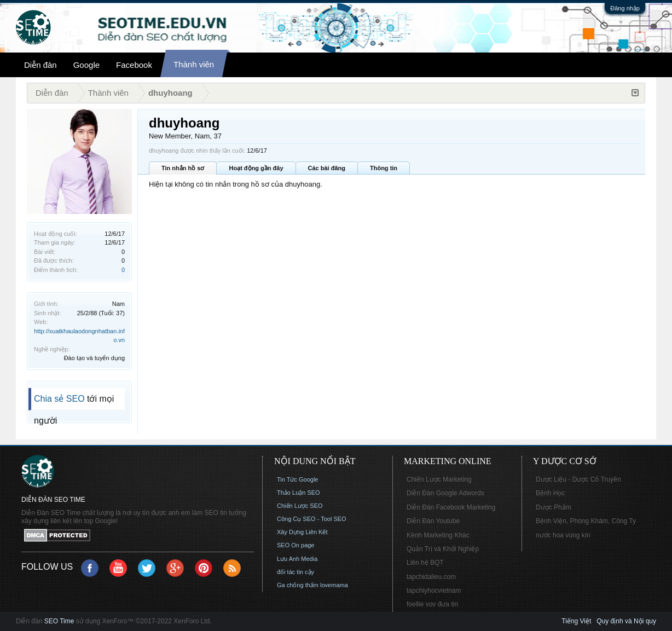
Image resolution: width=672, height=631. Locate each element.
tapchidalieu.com (431, 577)
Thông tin (384, 168)
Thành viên (194, 64)
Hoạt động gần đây (256, 168)
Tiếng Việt (576, 621)
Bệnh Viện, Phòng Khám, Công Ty (586, 521)
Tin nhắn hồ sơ (183, 168)
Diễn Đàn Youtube (433, 521)
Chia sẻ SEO (59, 399)
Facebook (134, 65)
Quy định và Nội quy (626, 621)
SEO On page (296, 545)
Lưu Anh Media (297, 559)
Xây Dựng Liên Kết (302, 532)
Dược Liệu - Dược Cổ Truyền (578, 479)
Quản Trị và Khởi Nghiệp (443, 549)
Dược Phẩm (554, 507)
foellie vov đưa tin (432, 604)
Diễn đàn (40, 65)
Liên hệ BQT (425, 563)
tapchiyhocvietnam (434, 591)
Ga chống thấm (298, 585)
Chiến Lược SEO (300, 506)
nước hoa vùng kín (563, 535)
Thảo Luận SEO (299, 493)
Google (86, 65)
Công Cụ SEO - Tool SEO (312, 519)
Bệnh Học (550, 493)
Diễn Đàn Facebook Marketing (451, 507)
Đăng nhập (625, 8)
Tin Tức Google (297, 479)
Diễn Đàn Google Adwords (445, 493)
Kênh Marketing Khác (438, 535)
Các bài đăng (327, 168)
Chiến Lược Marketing (439, 479)
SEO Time (59, 621)
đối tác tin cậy (296, 572)
